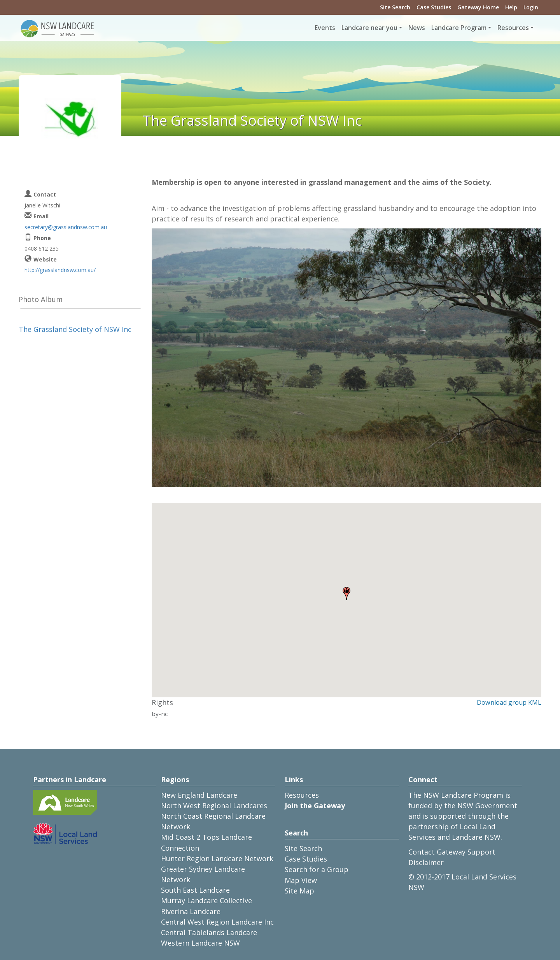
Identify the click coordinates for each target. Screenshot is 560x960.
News (417, 28)
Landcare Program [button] (459, 28)
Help (511, 7)
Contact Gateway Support (452, 852)
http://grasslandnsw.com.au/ (60, 270)
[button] (346, 593)
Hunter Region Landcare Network (217, 858)
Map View (301, 880)
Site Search (395, 7)
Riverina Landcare (191, 911)
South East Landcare (195, 890)
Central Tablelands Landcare (209, 932)
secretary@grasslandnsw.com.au (66, 227)
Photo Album (41, 299)
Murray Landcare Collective (206, 900)
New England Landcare (199, 795)
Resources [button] (513, 28)
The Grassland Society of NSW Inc (75, 329)
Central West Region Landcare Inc (217, 922)
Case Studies (434, 7)
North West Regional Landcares (214, 806)
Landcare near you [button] (369, 28)
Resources (302, 795)
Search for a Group (317, 869)
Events (325, 28)
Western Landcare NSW (200, 943)
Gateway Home (478, 7)
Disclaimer (426, 862)
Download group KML (509, 702)
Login (531, 7)
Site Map (299, 891)
